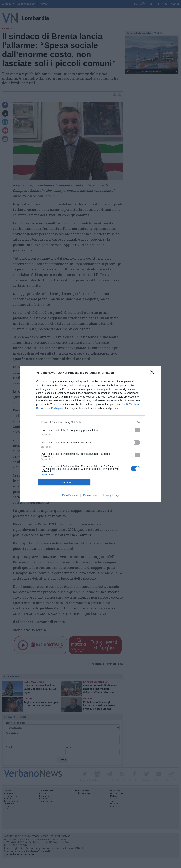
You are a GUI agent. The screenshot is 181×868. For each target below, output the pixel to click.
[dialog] (90, 434)
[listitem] (90, 422)
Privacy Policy (111, 495)
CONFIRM (64, 482)
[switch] (135, 430)
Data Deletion (70, 495)
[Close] (153, 373)
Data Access (90, 495)
